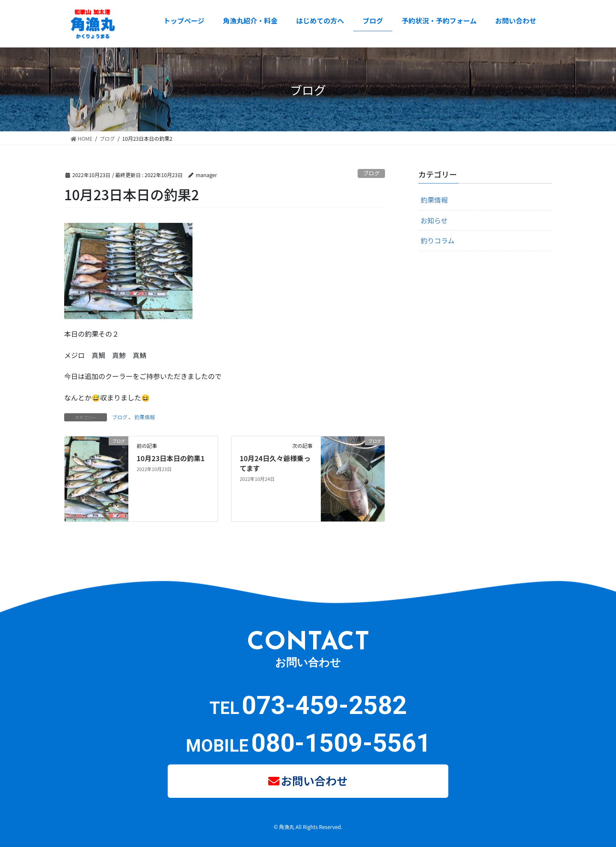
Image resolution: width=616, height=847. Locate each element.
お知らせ (434, 220)
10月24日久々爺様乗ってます (275, 463)
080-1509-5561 (341, 743)
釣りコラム (438, 240)
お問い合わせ (315, 779)
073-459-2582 (324, 705)
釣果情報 (145, 417)
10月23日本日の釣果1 (170, 458)
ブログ (371, 173)
